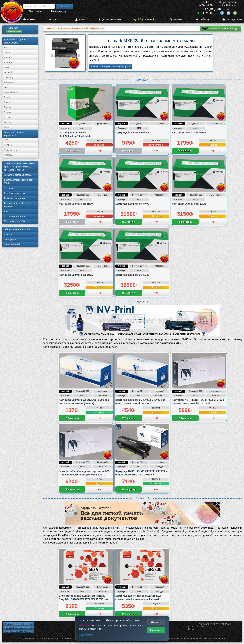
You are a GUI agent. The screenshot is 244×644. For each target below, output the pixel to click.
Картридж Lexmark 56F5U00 (132, 275)
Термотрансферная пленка (18, 175)
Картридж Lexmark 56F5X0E (189, 204)
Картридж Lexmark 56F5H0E (189, 133)
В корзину (185, 151)
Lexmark (8, 72)
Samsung (9, 77)
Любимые (202, 19)
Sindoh (7, 112)
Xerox (7, 67)
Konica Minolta (11, 92)
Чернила (8, 188)
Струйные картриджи (15, 198)
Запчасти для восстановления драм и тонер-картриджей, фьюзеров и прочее (19, 167)
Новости (8, 234)
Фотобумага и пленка (15, 193)
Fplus (7, 127)
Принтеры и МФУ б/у (14, 221)
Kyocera (8, 62)
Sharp (7, 102)
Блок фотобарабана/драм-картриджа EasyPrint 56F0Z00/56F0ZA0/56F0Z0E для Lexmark (84, 599)
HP (6, 48)
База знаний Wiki (13, 244)
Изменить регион (14, 31)
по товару (35, 11)
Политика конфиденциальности (18, 624)
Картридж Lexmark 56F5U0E (76, 275)
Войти (80, 19)
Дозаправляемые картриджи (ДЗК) (19, 182)
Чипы (7, 211)
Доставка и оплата (110, 19)
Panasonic (9, 82)
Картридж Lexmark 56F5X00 (132, 204)
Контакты (55, 19)
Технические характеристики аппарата (110, 67)
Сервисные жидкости (15, 216)
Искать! (65, 6)
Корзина (176, 19)
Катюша (8, 122)
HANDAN (9, 155)
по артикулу (58, 11)
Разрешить (156, 630)
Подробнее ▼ (86, 634)
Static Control (11, 150)
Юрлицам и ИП (232, 19)
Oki (6, 87)
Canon (7, 53)
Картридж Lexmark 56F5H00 (76, 204)
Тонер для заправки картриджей (14, 134)
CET (6, 140)
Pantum (8, 107)
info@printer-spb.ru (146, 19)
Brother (8, 57)
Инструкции (10, 239)
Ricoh (7, 97)
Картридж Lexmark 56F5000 (132, 133)
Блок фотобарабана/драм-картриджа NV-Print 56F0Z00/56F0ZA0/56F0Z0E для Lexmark (84, 475)
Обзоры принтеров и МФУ (17, 229)
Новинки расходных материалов (18, 632)
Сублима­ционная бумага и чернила (18, 205)
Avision (8, 117)
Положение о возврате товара (18, 628)
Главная (29, 19)
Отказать (156, 622)
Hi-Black (8, 145)
